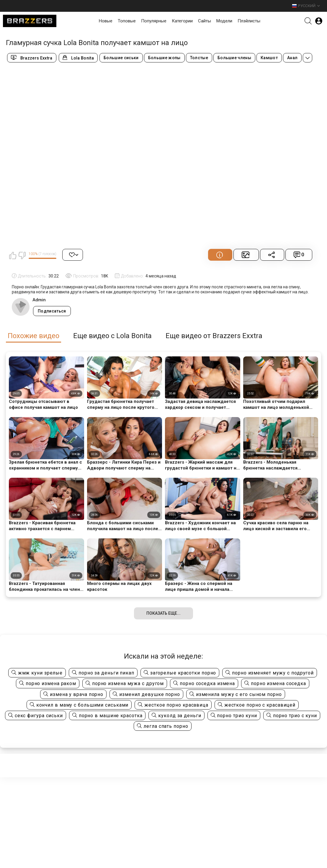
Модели (224, 21)
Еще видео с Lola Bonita (112, 336)
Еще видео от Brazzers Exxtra (214, 336)
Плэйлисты (249, 21)
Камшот (269, 58)
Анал (292, 58)
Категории (182, 21)
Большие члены (234, 58)
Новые (106, 21)
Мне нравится (13, 255)
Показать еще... (163, 613)
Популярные (154, 21)
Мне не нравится (22, 255)
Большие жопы (164, 58)
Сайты (205, 21)
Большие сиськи (121, 58)
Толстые (199, 58)
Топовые (127, 21)
